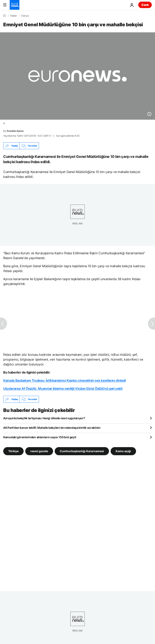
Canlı (145, 5)
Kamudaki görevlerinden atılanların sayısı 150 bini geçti (40, 437)
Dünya (25, 16)
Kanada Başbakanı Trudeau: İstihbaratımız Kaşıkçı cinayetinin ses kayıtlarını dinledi (64, 380)
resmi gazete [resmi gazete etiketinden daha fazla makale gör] (39, 451)
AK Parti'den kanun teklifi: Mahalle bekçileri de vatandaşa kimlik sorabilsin (52, 428)
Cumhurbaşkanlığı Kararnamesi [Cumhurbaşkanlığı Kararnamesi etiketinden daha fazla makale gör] (82, 451)
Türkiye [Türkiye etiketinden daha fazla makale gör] (13, 451)
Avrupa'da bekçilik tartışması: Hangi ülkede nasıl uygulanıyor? (44, 418)
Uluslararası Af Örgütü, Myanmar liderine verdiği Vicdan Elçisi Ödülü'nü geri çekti (63, 389)
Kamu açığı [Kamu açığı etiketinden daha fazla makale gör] (123, 451)
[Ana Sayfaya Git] (15, 5)
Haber (14, 16)
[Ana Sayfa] (4, 16)
